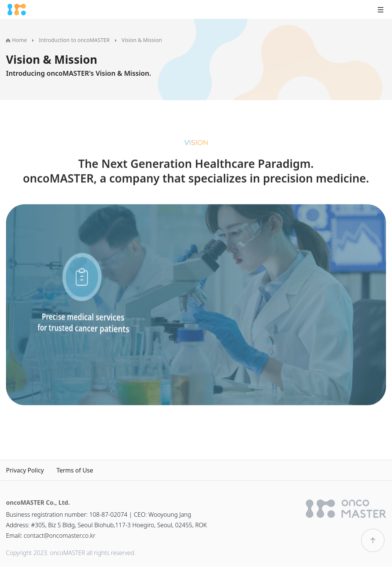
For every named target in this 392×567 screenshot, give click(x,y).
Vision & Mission (142, 40)
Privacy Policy (25, 470)
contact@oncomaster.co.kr (59, 535)
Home (16, 40)
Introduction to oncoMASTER (74, 40)
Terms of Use (75, 470)
